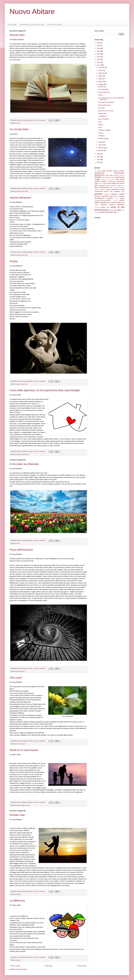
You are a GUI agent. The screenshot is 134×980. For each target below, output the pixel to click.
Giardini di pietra (103, 139)
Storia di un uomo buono (24, 750)
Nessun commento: (40, 120)
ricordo (18, 123)
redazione (110, 198)
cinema (113, 177)
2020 (99, 57)
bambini (116, 175)
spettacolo (97, 207)
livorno (97, 187)
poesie (23, 255)
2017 (99, 65)
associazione (99, 173)
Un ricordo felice (19, 129)
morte (108, 189)
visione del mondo (106, 212)
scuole (118, 202)
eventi (109, 183)
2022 (99, 51)
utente (111, 210)
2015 (99, 157)
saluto (108, 203)
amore (18, 255)
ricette (115, 200)
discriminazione (112, 181)
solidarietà (104, 205)
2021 (99, 54)
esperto (101, 183)
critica (117, 179)
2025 (99, 43)
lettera (123, 186)
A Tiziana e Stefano (104, 130)
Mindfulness (102, 189)
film (118, 183)
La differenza (17, 901)
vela (115, 210)
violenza (97, 212)
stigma (103, 207)
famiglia (23, 805)
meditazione (121, 187)
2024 (99, 46)
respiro (116, 198)
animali (115, 171)
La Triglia (118, 185)
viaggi (119, 210)
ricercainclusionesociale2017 (103, 200)
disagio (104, 181)
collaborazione (120, 177)
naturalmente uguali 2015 (104, 191)
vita (26, 255)
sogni (123, 203)
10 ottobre (98, 171)
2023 (99, 48)
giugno (101, 81)
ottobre (101, 70)
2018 (99, 62)
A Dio (100, 122)
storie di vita (24, 191)
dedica (122, 179)
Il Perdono (101, 136)
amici (18, 543)
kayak (113, 185)
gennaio (101, 150)
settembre (102, 73)
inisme (108, 185)
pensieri (19, 454)
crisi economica (110, 179)
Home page (12, 24)
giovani (122, 183)
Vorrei (100, 127)
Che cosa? (16, 678)
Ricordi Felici (17, 35)
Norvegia (117, 191)
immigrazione (102, 185)
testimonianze (102, 210)
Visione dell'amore (20, 198)
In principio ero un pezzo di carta (32, 24)
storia (108, 207)
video (123, 210)
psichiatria (98, 196)
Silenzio (101, 125)
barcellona (122, 175)
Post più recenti (15, 966)
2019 (99, 60)
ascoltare (121, 171)
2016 (99, 154)
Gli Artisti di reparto (55, 24)
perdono (107, 194)
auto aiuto (109, 175)
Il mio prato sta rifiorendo (24, 464)
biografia (98, 177)
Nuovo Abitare (32, 11)
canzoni (108, 177)
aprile (100, 142)
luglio (100, 79)
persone (114, 194)
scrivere (113, 203)
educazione (121, 181)
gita (96, 185)
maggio (101, 84)
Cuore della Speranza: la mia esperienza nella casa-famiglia (45, 390)
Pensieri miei (17, 815)
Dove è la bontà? (104, 119)
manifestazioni (104, 187)
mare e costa (113, 187)
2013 (99, 162)
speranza (121, 205)
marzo (101, 145)
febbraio (101, 148)
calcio (103, 177)
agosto (101, 76)
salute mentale (100, 202)
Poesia (14, 261)
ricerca (122, 198)
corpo (103, 179)
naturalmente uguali (118, 189)
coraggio (97, 179)
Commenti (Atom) (22, 969)
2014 (99, 160)
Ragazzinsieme (113, 196)
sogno (96, 205)
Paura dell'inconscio (21, 550)
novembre (102, 68)
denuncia (97, 181)
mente (96, 189)
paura (18, 671)
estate (105, 183)
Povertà (101, 133)
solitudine (112, 205)
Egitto (96, 183)
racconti (105, 196)
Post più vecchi (82, 966)
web (118, 212)
